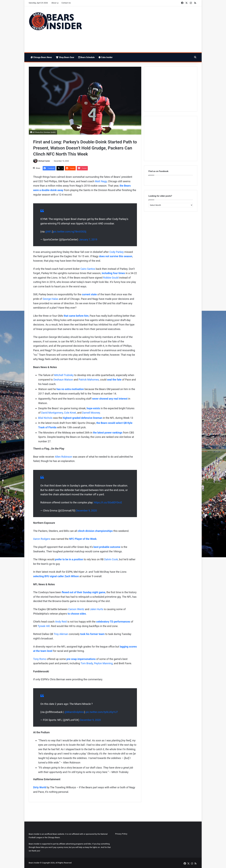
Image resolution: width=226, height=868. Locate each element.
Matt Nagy (101, 181)
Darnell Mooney (91, 413)
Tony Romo (40, 659)
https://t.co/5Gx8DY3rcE (108, 502)
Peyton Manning (103, 663)
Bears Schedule (86, 57)
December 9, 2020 (86, 511)
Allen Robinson (64, 457)
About (54, 3)
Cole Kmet (70, 413)
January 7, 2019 (88, 239)
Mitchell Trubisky (64, 375)
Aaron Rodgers (42, 539)
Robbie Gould (111, 278)
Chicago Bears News (41, 57)
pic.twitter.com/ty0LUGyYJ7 (102, 712)
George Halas (50, 299)
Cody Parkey (117, 252)
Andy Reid (61, 622)
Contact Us (66, 3)
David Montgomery (52, 413)
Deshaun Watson (63, 380)
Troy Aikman (61, 634)
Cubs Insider (106, 57)
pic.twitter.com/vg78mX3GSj (70, 232)
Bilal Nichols (45, 418)
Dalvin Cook (111, 559)
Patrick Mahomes (89, 380)
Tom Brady (87, 663)
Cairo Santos (88, 269)
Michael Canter (44, 161)
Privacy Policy (121, 834)
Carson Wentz (76, 609)
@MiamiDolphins (74, 712)
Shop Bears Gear (65, 57)
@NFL (49, 232)
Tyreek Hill (44, 626)
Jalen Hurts (97, 609)
